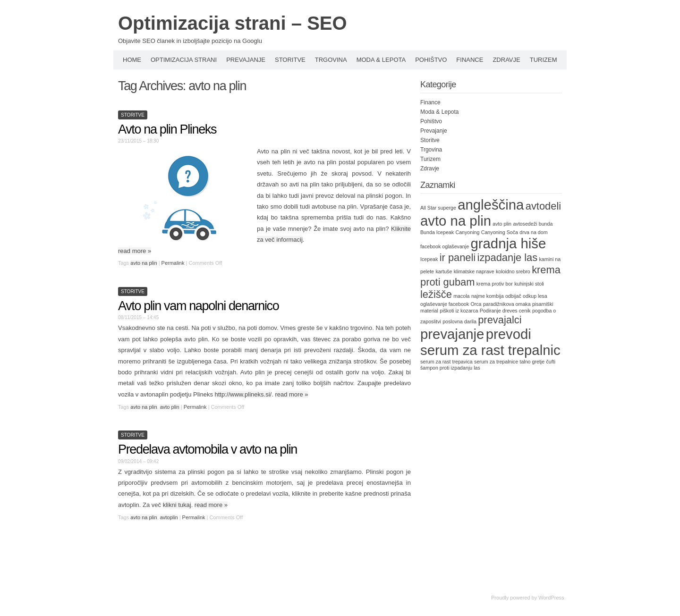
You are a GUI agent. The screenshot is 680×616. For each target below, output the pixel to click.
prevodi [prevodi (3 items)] (509, 334)
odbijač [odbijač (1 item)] (513, 296)
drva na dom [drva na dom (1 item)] (533, 232)
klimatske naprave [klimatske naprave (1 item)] (474, 271)
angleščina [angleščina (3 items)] (491, 205)
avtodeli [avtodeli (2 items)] (543, 206)
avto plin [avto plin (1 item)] (502, 224)
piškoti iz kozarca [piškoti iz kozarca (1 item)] (459, 311)
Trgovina (331, 60)
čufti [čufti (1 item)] (551, 362)
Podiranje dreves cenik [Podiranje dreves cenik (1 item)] (505, 311)
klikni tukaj (177, 505)
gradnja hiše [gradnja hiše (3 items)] (508, 243)
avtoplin (169, 517)
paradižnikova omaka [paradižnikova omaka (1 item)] (507, 304)
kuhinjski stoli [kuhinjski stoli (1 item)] (529, 284)
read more (135, 251)
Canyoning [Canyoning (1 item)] (467, 232)
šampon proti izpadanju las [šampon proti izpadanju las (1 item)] (450, 368)
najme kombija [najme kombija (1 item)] (488, 296)
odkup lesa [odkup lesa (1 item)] (535, 296)
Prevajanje (246, 60)
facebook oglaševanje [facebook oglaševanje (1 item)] (445, 246)
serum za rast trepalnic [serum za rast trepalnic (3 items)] (490, 350)
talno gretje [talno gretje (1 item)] (532, 362)
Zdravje (506, 60)
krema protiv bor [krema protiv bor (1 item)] (495, 284)
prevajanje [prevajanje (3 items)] (452, 334)
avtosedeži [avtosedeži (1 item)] (525, 224)
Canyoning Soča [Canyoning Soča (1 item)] (500, 232)
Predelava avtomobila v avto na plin (208, 449)
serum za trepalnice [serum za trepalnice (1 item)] (496, 362)
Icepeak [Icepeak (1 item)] (429, 259)
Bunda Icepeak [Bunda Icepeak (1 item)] (437, 232)
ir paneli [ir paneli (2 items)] (458, 257)
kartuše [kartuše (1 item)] (444, 271)
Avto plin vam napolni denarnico (198, 306)
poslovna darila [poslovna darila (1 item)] (459, 321)
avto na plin (144, 263)
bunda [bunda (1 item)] (546, 224)
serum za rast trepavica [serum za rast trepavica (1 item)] (446, 362)
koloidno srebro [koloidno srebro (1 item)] (513, 271)
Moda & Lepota (381, 60)
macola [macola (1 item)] (461, 296)
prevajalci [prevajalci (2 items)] (500, 320)
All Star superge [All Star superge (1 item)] (438, 208)
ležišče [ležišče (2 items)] (436, 294)
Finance (470, 60)
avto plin (170, 407)
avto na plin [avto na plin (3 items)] (456, 221)
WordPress (551, 598)
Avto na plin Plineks (167, 129)
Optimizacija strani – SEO (233, 23)
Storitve (290, 60)
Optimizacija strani (184, 60)
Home (132, 60)
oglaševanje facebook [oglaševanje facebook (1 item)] (445, 304)
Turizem (544, 60)
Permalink (173, 263)
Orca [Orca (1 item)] (476, 304)
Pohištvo (431, 60)
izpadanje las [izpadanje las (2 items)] (508, 257)
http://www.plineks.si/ (243, 394)
